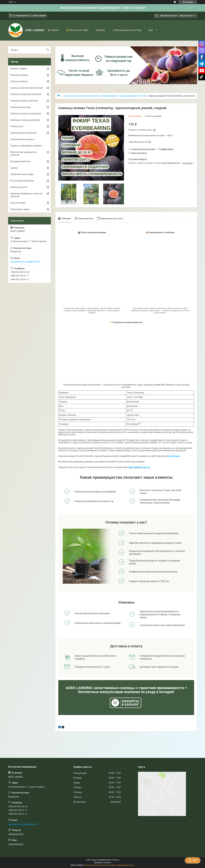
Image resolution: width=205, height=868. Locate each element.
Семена (14, 168)
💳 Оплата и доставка (77, 30)
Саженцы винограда (20, 107)
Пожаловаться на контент (95, 865)
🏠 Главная (53, 30)
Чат (193, 860)
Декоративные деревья (22, 139)
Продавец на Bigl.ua (102, 863)
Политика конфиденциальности (121, 865)
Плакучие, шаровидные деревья (26, 146)
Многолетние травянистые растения (24, 154)
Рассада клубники (19, 75)
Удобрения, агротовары (22, 174)
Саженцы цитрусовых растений (26, 94)
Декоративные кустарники (23, 133)
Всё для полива (18, 203)
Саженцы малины (19, 81)
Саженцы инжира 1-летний (133, 96)
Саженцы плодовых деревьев (25, 120)
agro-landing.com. (138, 467)
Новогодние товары (20, 209)
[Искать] (47, 50)
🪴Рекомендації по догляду (127, 30)
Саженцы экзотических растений (81, 96)
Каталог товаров (19, 69)
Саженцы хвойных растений (24, 101)
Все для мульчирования (22, 181)
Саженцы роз (17, 126)
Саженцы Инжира (108, 96)
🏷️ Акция (100, 30)
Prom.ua (116, 860)
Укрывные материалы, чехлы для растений (26, 195)
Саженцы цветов (19, 187)
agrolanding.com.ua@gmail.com (25, 262)
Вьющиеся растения (20, 161)
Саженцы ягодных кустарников (26, 113)
